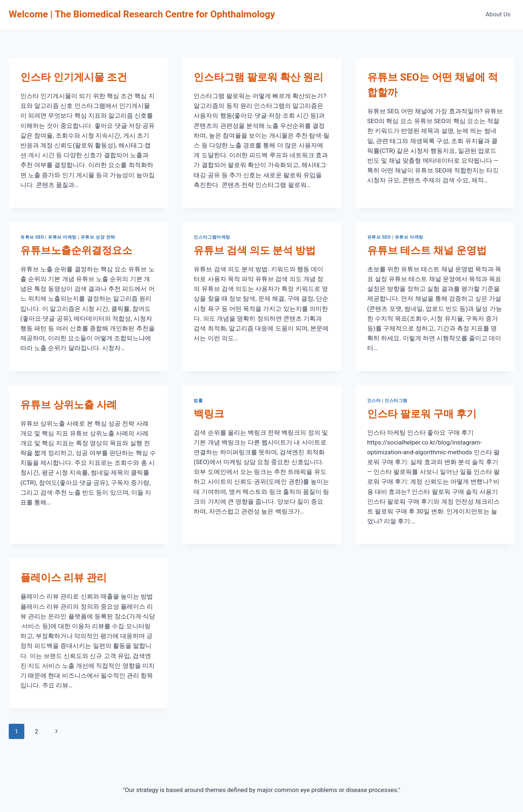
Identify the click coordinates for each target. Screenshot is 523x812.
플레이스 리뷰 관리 (64, 578)
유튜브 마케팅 (62, 237)
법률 (198, 401)
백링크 (209, 414)
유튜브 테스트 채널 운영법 (427, 250)
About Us (498, 14)
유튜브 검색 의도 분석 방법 (255, 250)
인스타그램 (396, 401)
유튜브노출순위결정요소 (76, 250)
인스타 (374, 401)
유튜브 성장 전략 (98, 237)
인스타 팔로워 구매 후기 (422, 414)
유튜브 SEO (32, 237)
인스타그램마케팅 (212, 237)
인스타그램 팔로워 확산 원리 (258, 77)
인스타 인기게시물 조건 (74, 77)
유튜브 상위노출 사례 (69, 405)
